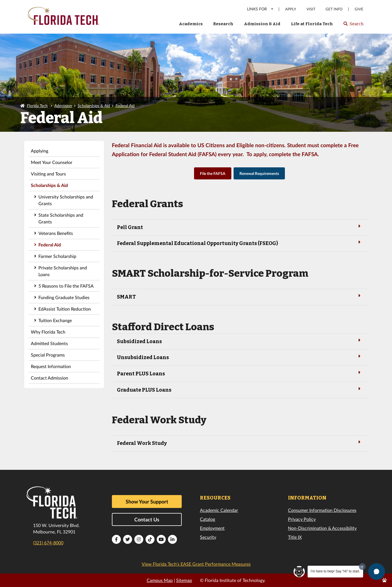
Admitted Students (49, 343)
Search (353, 26)
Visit (311, 9)
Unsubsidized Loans (240, 357)
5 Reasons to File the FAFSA (66, 286)
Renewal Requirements (259, 173)
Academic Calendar (219, 510)
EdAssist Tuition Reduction (65, 309)
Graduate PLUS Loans (240, 390)
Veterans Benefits (56, 233)
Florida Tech (37, 106)
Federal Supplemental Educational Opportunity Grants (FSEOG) (240, 243)
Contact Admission (49, 378)
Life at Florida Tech (312, 24)
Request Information (51, 366)
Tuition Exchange (55, 320)
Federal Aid (125, 106)
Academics (191, 24)
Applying (40, 151)
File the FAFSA (213, 173)
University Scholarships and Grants (66, 200)
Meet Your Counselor (52, 162)
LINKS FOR (260, 9)
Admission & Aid (262, 24)
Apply (291, 9)
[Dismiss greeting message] (362, 567)
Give (359, 9)
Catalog (207, 519)
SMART (240, 296)
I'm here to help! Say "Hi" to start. (335, 571)
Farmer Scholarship (57, 256)
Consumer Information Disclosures (322, 510)
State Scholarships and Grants (61, 218)
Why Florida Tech (48, 332)
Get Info (334, 9)
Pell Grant (240, 227)
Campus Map (160, 580)
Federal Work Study (240, 443)
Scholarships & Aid (94, 106)
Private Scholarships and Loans (63, 271)
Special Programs (48, 355)
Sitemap (184, 580)
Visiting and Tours (48, 174)
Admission (63, 106)
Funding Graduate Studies (64, 297)
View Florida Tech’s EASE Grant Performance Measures (196, 564)
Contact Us (147, 519)
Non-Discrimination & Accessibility (322, 528)
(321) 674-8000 (48, 543)
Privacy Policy (302, 519)
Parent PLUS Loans (240, 373)
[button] (377, 572)
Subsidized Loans (240, 341)
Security (208, 537)
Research (223, 24)
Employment (212, 528)
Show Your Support (147, 502)
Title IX (295, 537)
